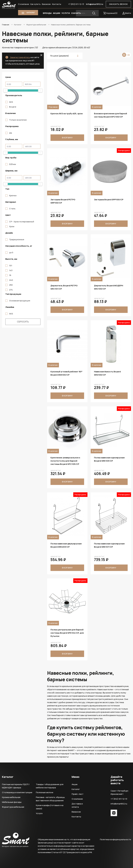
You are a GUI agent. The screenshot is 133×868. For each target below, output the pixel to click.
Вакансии (46, 4)
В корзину (67, 138)
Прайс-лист (78, 794)
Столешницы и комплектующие (17, 792)
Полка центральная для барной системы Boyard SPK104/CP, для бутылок (67, 633)
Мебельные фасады (12, 802)
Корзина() (112, 13)
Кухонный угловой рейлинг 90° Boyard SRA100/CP (66, 373)
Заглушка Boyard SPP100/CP (109, 200)
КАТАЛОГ (31, 13)
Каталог (76, 789)
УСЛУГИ (66, 13)
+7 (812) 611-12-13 (76, 4)
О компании (24, 4)
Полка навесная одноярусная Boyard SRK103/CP (109, 459)
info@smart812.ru (95, 4)
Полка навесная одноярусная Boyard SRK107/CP (109, 545)
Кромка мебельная (11, 797)
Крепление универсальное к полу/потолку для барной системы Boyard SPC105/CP (65, 461)
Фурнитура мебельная (13, 807)
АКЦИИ (57, 13)
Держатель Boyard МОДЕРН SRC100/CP (109, 287)
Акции (75, 784)
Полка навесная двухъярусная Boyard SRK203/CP (66, 545)
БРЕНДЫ (47, 13)
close (41, 55)
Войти (128, 13)
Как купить (35, 4)
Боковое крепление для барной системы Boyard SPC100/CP (110, 115)
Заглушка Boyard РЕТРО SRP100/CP (63, 201)
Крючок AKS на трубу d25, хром (67, 114)
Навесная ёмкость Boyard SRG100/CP (107, 373)
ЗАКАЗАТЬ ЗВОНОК (118, 4)
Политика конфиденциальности (115, 839)
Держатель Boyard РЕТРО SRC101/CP (64, 287)
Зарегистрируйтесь (20, 57)
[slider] (5, 90)
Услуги (39, 813)
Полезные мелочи (45, 792)
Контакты (57, 4)
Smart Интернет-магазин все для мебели (9, 5)
